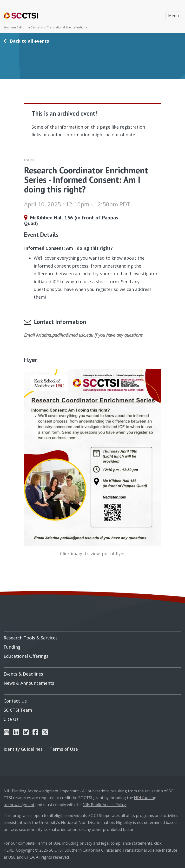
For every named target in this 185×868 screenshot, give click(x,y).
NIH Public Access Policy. (105, 805)
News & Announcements (29, 683)
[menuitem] (92, 636)
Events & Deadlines (23, 674)
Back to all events (29, 41)
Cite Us (11, 719)
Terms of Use (64, 749)
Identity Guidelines (23, 749)
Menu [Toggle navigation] (173, 16)
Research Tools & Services (31, 638)
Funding (12, 647)
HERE (8, 850)
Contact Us (15, 701)
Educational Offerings (26, 656)
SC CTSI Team (18, 710)
